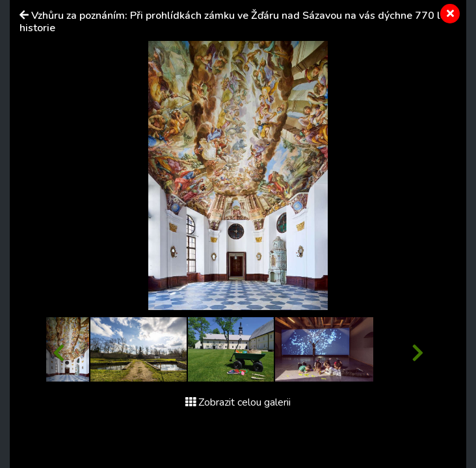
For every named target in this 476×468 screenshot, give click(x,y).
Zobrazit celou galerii (238, 402)
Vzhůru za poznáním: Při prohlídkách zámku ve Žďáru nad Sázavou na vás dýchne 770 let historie (235, 22)
